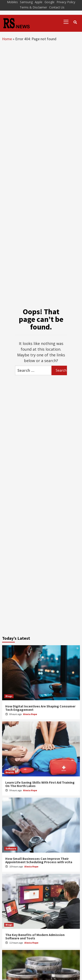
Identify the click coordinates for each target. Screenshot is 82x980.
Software (11, 848)
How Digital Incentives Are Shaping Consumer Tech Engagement (40, 708)
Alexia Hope (30, 714)
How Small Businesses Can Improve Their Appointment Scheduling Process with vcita (39, 860)
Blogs (9, 696)
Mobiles (12, 2)
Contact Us (57, 7)
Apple (39, 2)
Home (7, 39)
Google (49, 2)
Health (10, 772)
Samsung (26, 2)
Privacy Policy (66, 2)
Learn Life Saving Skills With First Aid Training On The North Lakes (40, 784)
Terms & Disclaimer (33, 7)
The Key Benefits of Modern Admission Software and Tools (35, 936)
